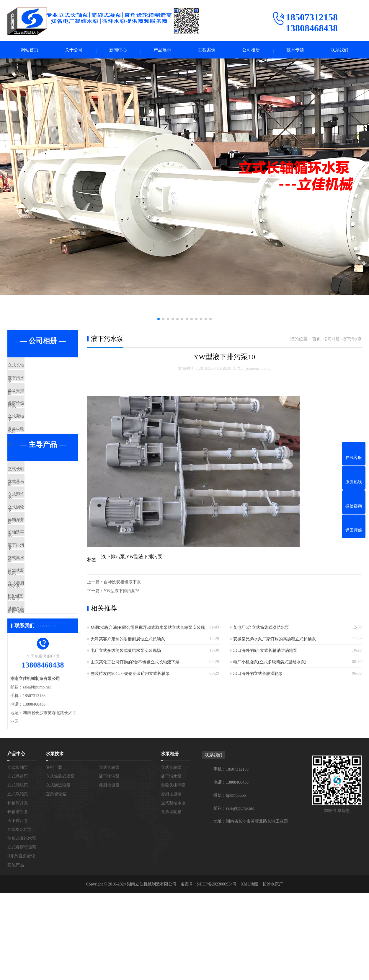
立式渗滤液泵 (58, 872)
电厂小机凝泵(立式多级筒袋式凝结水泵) (270, 664)
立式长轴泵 (32, 368)
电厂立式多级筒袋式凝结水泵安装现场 (126, 652)
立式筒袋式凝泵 (60, 863)
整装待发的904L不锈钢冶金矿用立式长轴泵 (130, 675)
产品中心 (16, 841)
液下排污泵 (32, 605)
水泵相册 (170, 841)
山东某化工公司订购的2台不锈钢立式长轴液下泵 (135, 664)
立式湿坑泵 (32, 535)
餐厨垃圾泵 (32, 420)
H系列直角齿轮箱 (38, 674)
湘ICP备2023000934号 (217, 971)
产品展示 (162, 51)
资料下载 (54, 854)
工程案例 (207, 51)
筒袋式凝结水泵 (37, 639)
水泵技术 (55, 841)
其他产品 (30, 692)
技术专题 (295, 51)
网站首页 (30, 51)
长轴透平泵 (32, 587)
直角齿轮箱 (32, 455)
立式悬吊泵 (32, 517)
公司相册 (251, 51)
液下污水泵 (32, 385)
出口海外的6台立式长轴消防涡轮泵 (265, 652)
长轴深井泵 (32, 570)
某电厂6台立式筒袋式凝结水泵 (261, 629)
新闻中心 (118, 51)
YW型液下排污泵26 (121, 593)
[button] (159, 321)
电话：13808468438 (231, 869)
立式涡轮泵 (32, 552)
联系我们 (339, 51)
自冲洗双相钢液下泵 (122, 584)
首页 (316, 341)
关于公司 (74, 51)
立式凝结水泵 (35, 438)
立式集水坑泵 (35, 622)
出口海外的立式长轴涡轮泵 (258, 675)
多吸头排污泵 (35, 403)
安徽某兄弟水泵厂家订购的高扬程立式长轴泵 (275, 641)
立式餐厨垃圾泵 (37, 657)
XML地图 (250, 971)
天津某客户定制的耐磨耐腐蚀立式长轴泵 (128, 641)
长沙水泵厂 (273, 971)
